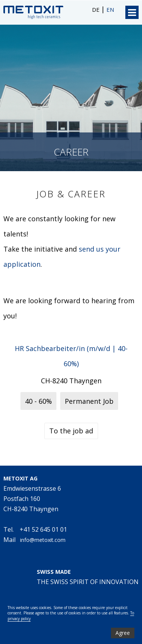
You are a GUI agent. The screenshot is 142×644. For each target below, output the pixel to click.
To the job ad (71, 431)
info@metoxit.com (43, 540)
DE (97, 9)
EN (110, 9)
